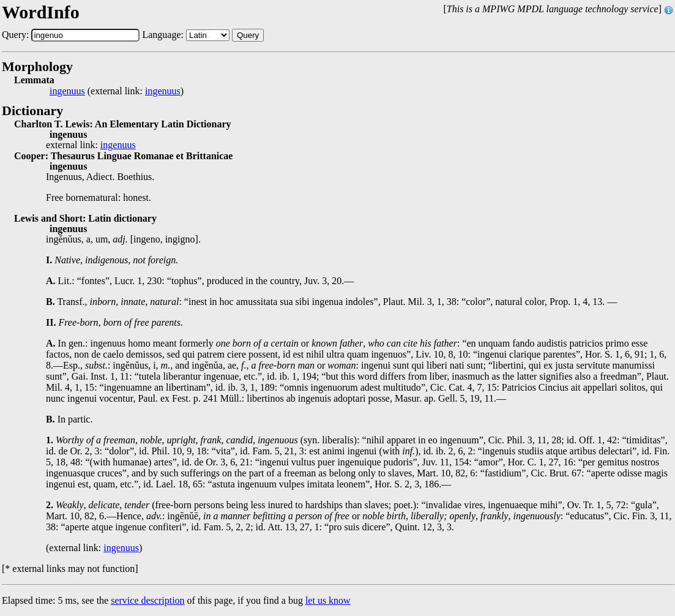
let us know (328, 600)
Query (248, 35)
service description (147, 600)
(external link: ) (117, 91)
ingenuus (67, 91)
